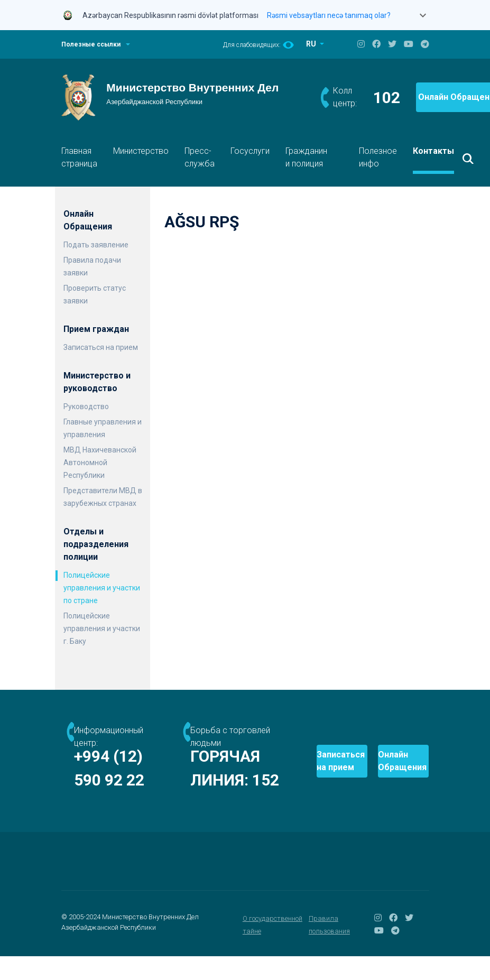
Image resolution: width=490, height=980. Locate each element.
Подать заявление (96, 245)
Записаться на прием (101, 347)
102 (387, 98)
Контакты (433, 151)
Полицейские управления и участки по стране (102, 588)
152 (191, 804)
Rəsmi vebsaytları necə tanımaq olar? (329, 15)
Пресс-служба (200, 157)
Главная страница (79, 157)
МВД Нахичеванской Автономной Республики (100, 463)
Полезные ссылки (91, 44)
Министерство (141, 151)
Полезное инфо (378, 157)
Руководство (86, 406)
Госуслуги (250, 151)
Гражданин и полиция (306, 157)
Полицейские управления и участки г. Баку (102, 628)
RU (312, 44)
